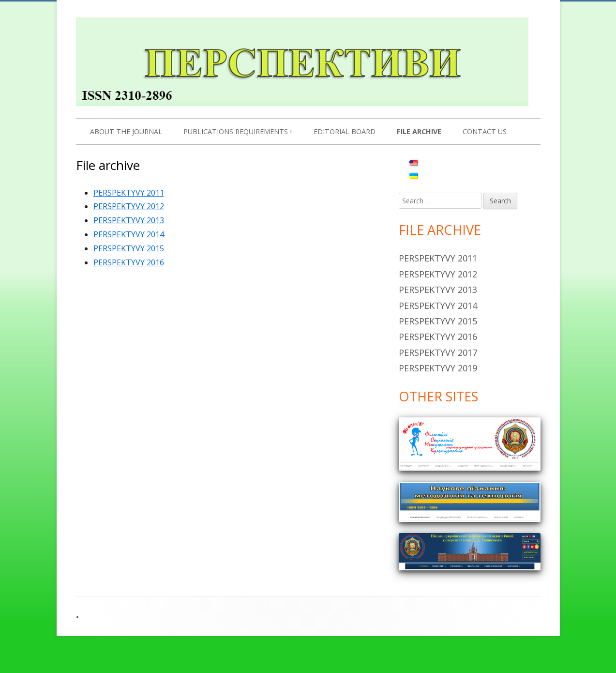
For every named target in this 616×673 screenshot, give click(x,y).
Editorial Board (345, 131)
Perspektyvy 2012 (438, 274)
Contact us (485, 131)
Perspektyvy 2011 (438, 258)
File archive (419, 131)
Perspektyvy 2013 (438, 290)
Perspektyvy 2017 (438, 352)
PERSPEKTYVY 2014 (129, 234)
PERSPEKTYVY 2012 (129, 206)
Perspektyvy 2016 (438, 336)
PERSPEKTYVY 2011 (129, 193)
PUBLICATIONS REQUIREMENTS (236, 131)
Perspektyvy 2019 (438, 368)
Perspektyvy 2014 (438, 306)
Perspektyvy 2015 (438, 321)
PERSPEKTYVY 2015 (129, 248)
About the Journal (126, 131)
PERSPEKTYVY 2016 (129, 262)
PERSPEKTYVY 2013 (129, 220)
